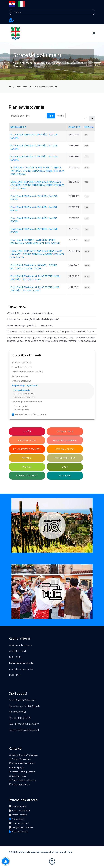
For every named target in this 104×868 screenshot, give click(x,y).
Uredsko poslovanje (21, 381)
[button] (94, 33)
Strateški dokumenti (22, 362)
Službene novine (20, 376)
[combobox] (52, 12)
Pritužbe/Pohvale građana (22, 763)
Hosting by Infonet (19, 823)
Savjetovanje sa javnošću (25, 385)
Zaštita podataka (18, 815)
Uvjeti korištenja (17, 806)
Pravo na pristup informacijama (27, 402)
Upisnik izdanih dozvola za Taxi (27, 372)
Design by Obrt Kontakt (21, 827)
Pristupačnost (16, 819)
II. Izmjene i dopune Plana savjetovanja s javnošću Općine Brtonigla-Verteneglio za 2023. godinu (37, 171)
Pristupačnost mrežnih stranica (29, 414)
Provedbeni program (22, 367)
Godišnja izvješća (21, 410)
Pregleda (89, 127)
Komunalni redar (17, 776)
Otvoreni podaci (21, 406)
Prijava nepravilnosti (19, 784)
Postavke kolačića (18, 832)
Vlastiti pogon (16, 768)
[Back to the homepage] (15, 33)
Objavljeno (75, 127)
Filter (51, 116)
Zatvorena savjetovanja (24, 397)
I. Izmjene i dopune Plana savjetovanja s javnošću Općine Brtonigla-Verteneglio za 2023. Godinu (37, 185)
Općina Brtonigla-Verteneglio (23, 755)
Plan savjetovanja (22, 390)
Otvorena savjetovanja (24, 394)
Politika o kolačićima (19, 811)
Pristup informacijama (20, 759)
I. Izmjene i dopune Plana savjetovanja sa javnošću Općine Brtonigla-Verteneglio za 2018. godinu (37, 254)
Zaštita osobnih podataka (22, 772)
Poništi (60, 116)
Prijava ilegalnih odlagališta (22, 780)
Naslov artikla (18, 127)
